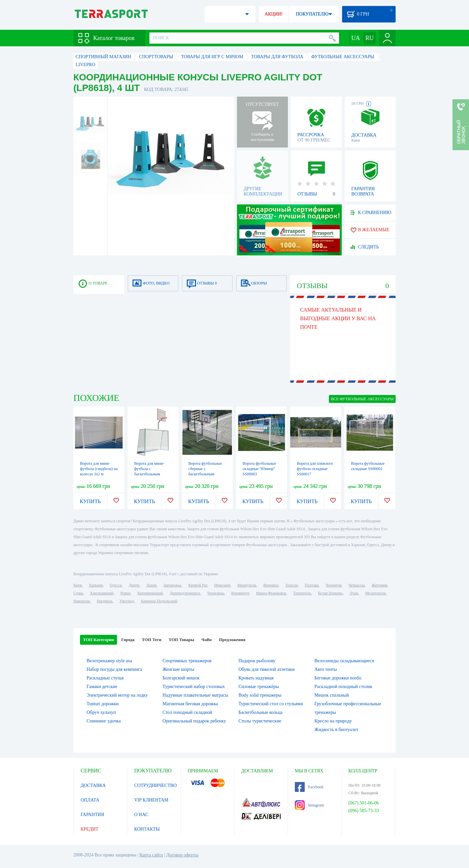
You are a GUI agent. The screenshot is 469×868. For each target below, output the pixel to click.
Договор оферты (182, 855)
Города (128, 640)
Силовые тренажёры (259, 687)
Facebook (309, 787)
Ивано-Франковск (271, 593)
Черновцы (216, 593)
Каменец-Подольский (159, 601)
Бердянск (105, 601)
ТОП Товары (181, 640)
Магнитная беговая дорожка (190, 704)
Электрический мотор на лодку (117, 695)
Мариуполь (247, 585)
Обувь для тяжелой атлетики (267, 669)
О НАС (141, 815)
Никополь (82, 601)
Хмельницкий (102, 593)
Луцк (354, 593)
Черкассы (356, 585)
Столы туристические (260, 721)
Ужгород (127, 601)
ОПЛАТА (90, 800)
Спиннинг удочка (104, 721)
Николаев (222, 585)
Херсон (292, 585)
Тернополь (302, 593)
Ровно (125, 593)
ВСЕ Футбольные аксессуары (362, 399)
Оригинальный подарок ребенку (194, 721)
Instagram (309, 805)
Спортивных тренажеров (187, 661)
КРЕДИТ (90, 829)
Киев (78, 585)
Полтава (312, 585)
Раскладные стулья (105, 678)
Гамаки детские (102, 687)
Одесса (116, 585)
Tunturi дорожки (103, 704)
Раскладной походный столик (343, 687)
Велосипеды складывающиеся (344, 661)
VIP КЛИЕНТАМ (151, 800)
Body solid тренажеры (260, 695)
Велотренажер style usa (109, 661)
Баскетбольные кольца (261, 712)
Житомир (379, 585)
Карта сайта (151, 855)
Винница (271, 585)
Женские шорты (178, 669)
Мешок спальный (332, 695)
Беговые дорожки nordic (338, 678)
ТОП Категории (98, 640)
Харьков (96, 585)
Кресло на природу (333, 721)
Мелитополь (376, 593)
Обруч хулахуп (101, 712)
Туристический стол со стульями (271, 704)
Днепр (134, 585)
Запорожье (172, 585)
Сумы (78, 593)
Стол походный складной (187, 712)
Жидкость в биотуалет (336, 730)
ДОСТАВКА (93, 785)
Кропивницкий (150, 593)
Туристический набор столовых (194, 687)
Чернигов (333, 585)
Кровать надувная (256, 678)
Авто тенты (326, 669)
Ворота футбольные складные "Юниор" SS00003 (259, 469)
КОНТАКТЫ (147, 829)
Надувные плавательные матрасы (195, 695)
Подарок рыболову (257, 661)
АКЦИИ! (274, 14)
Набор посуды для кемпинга (114, 669)
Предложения (232, 640)
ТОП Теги (152, 640)
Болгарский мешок (181, 678)
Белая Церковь (330, 593)
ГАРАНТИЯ (92, 815)
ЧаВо (206, 640)
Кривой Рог (198, 585)
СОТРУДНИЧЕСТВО (156, 785)
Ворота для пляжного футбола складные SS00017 (315, 469)
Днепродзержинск (185, 593)
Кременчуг (240, 593)
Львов (152, 585)
